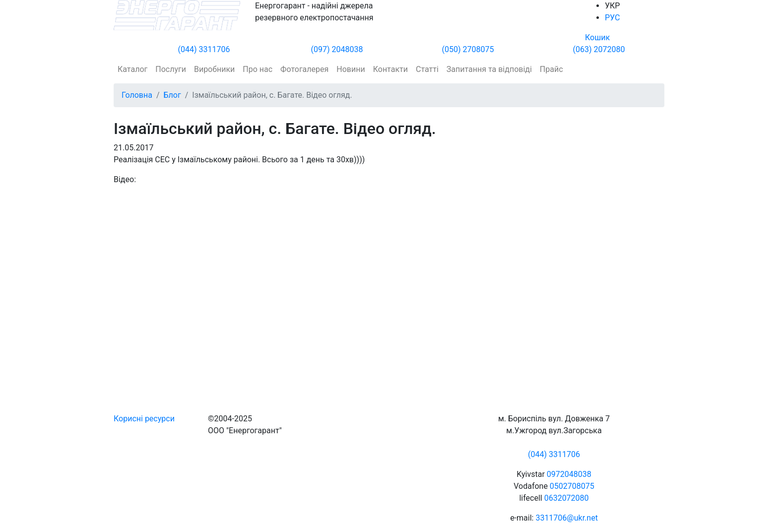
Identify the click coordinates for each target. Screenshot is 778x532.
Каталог (132, 69)
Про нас (258, 69)
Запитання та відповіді (489, 69)
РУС (612, 18)
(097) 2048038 (337, 49)
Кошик (597, 37)
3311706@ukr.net (566, 518)
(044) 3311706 (204, 49)
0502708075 (572, 486)
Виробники (214, 69)
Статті (427, 69)
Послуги (171, 69)
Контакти (390, 69)
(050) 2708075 (468, 49)
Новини (351, 69)
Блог (172, 95)
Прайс (551, 69)
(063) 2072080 (599, 49)
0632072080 (567, 498)
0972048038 (569, 474)
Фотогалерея (304, 69)
